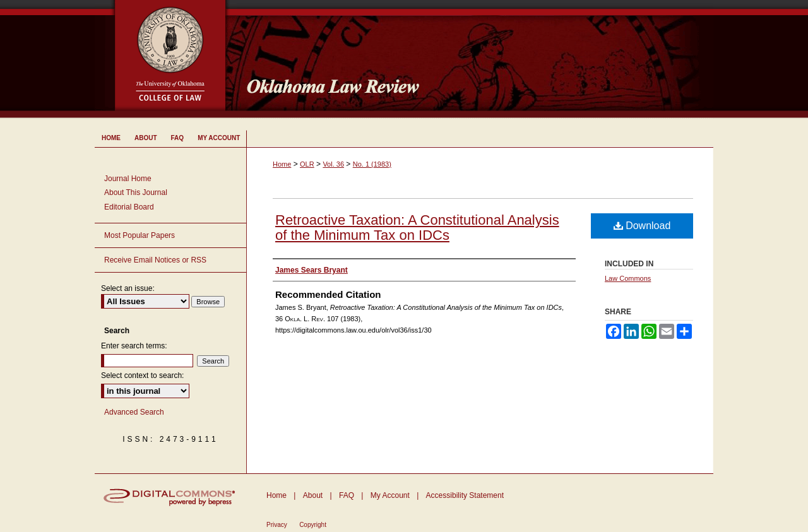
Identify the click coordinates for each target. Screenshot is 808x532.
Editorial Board (129, 207)
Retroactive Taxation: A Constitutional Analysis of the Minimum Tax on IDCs (417, 228)
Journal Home (128, 179)
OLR (307, 164)
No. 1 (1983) (372, 164)
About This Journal (136, 192)
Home (282, 164)
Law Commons (628, 278)
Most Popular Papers (140, 235)
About (313, 495)
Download (642, 226)
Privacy (277, 525)
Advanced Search (134, 412)
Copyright (313, 525)
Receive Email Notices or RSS (155, 260)
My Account (390, 495)
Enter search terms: (134, 346)
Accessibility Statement (465, 495)
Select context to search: (142, 375)
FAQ (347, 495)
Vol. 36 (333, 164)
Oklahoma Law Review (475, 59)
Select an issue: (128, 288)
